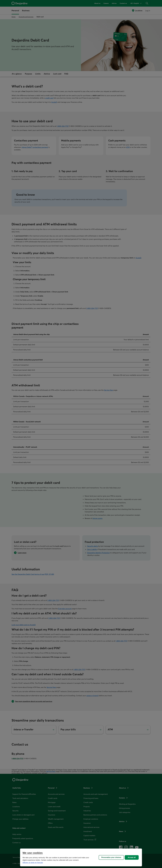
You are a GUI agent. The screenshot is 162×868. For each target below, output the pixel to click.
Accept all (132, 857)
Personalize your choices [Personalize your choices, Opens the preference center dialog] (111, 857)
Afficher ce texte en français (33, 863)
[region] (81, 857)
